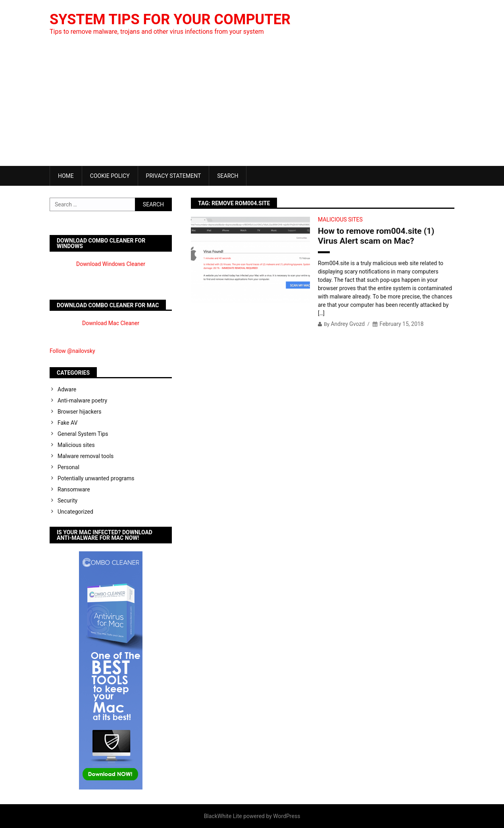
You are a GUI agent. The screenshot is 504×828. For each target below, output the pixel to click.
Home (66, 176)
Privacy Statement (174, 176)
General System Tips (83, 434)
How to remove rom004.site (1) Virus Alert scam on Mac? (376, 236)
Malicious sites (340, 220)
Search (228, 176)
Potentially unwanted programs (96, 478)
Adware (67, 389)
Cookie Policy (110, 176)
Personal (68, 467)
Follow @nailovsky (72, 351)
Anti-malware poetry (82, 401)
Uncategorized (75, 512)
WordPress (287, 816)
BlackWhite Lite (223, 816)
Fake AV (67, 423)
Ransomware (74, 489)
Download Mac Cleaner (111, 323)
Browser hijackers (79, 412)
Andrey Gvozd (348, 324)
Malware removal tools (86, 456)
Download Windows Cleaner (111, 264)
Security (67, 501)
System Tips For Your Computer (170, 19)
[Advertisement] (252, 106)
